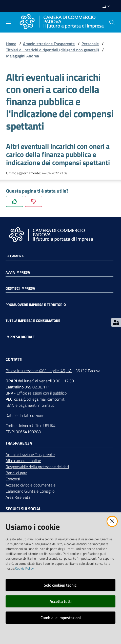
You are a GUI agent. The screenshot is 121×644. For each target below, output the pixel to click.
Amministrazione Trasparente (49, 44)
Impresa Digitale (20, 337)
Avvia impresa (18, 272)
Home (11, 44)
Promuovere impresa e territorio (36, 305)
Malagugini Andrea (23, 56)
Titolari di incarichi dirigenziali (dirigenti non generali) (53, 50)
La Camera (15, 256)
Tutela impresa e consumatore (33, 321)
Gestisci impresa (20, 288)
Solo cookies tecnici (61, 585)
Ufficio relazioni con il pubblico (42, 393)
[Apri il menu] (9, 22)
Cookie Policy (24, 568)
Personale (90, 44)
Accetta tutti (61, 601)
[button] (112, 22)
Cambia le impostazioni (61, 618)
